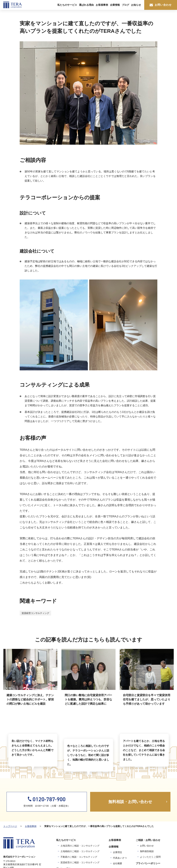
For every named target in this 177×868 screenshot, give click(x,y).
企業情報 (115, 5)
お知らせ (136, 5)
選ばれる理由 (86, 5)
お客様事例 (102, 5)
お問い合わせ (161, 5)
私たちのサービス (67, 5)
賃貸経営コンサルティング (35, 613)
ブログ (125, 5)
